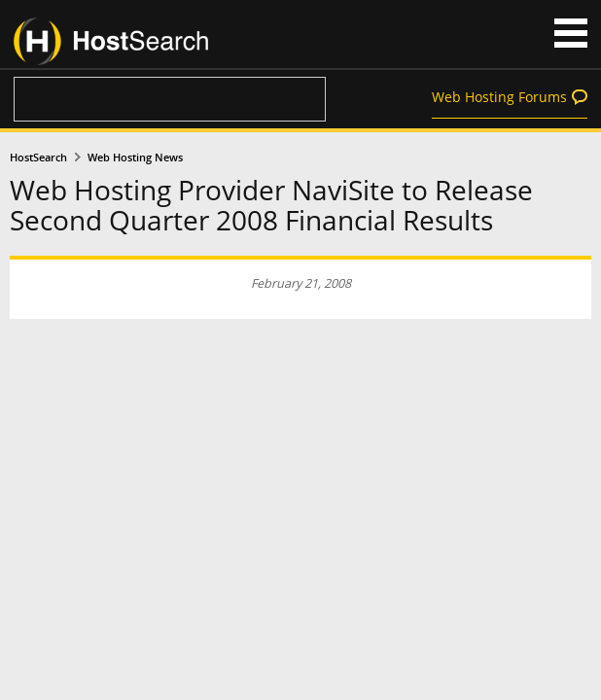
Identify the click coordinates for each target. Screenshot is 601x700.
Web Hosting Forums (499, 97)
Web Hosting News (135, 157)
